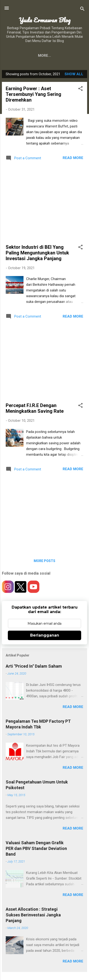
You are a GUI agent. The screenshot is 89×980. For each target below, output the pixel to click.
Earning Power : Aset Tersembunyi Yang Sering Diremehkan (33, 94)
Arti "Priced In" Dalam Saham (34, 666)
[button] (80, 89)
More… (71, 56)
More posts (44, 561)
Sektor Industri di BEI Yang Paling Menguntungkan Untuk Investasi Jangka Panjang (37, 253)
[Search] (82, 10)
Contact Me (44, 56)
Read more (73, 158)
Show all (74, 74)
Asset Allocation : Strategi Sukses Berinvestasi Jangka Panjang (33, 915)
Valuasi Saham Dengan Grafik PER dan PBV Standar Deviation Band (36, 848)
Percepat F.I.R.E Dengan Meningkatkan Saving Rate (35, 408)
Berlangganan (45, 635)
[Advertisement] (44, 203)
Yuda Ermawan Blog (45, 20)
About (18, 56)
